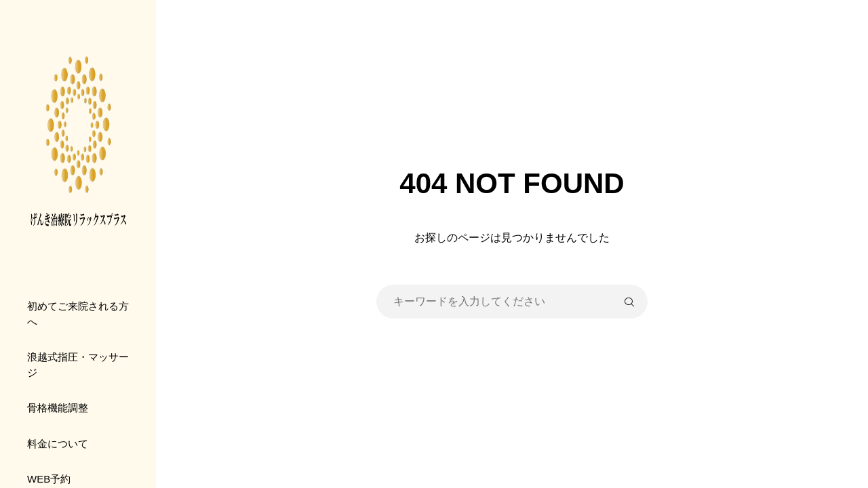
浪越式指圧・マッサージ (78, 365)
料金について (58, 444)
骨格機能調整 (58, 408)
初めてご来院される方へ (78, 314)
